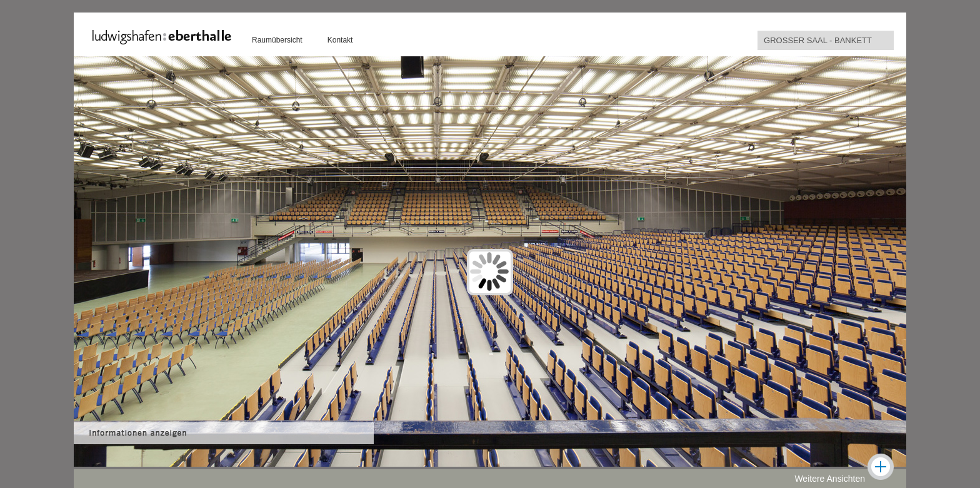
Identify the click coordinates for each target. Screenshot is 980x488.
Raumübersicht (277, 40)
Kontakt (340, 40)
